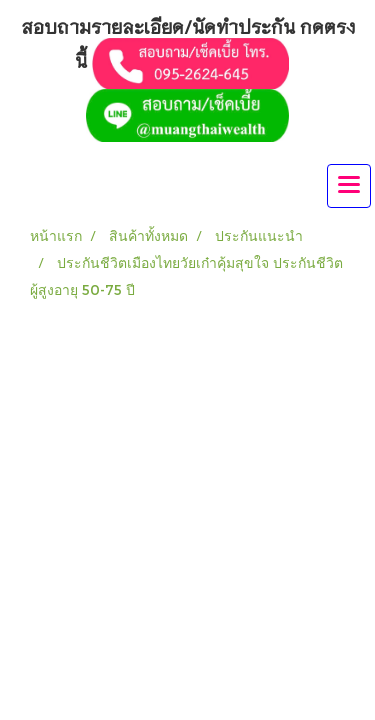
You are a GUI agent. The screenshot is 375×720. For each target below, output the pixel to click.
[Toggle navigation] (349, 186)
